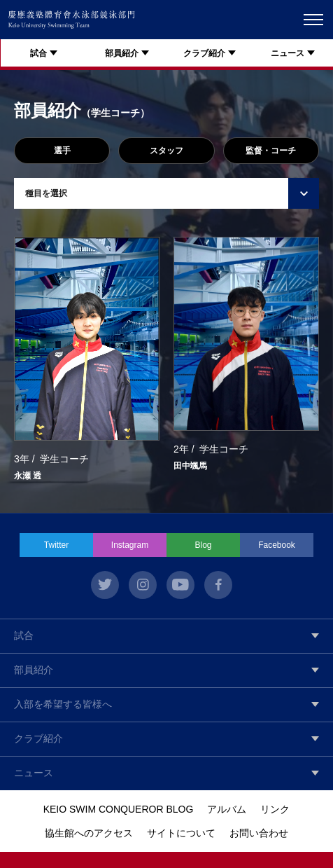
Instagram (130, 545)
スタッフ (166, 151)
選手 (62, 151)
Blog (203, 545)
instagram (143, 585)
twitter (105, 585)
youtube (180, 585)
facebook (218, 585)
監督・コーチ (271, 151)
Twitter (56, 545)
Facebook (277, 545)
